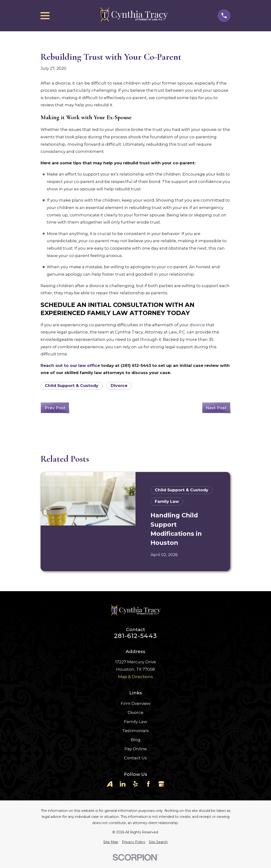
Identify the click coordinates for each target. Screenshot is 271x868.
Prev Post (55, 408)
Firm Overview (136, 703)
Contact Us (135, 758)
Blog (136, 740)
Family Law (136, 722)
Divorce (119, 386)
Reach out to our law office (70, 365)
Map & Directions (135, 677)
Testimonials (135, 731)
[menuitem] (111, 842)
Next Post (216, 408)
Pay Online (136, 749)
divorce (197, 325)
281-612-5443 (135, 636)
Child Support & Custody (72, 386)
